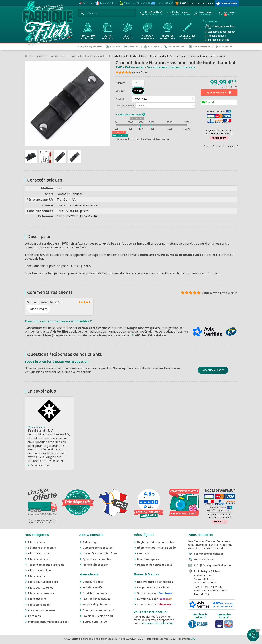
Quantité (120, 83)
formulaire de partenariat (157, 623)
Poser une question (213, 370)
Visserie (120, 99)
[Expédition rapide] (220, 32)
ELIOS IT (193, 639)
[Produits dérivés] (220, 36)
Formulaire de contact (209, 554)
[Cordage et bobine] (220, 27)
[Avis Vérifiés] (194, 3)
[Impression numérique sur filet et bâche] (220, 40)
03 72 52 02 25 (204, 560)
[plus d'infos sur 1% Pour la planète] (227, 3)
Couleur (120, 91)
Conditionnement (125, 106)
